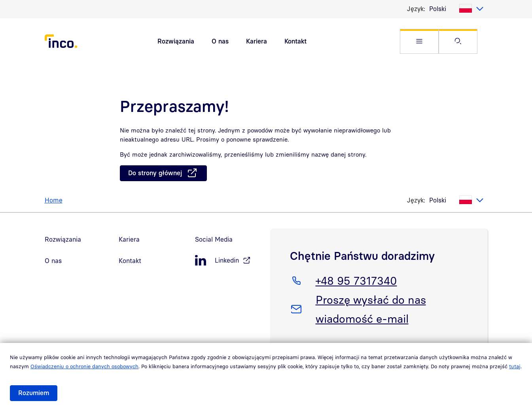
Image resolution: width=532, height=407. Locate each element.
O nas (220, 41)
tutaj (515, 366)
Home (54, 200)
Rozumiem (34, 393)
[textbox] (456, 9)
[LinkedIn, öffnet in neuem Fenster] (229, 260)
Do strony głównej (155, 173)
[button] (419, 41)
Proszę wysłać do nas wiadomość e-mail (371, 308)
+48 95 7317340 (356, 279)
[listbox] (456, 9)
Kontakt (295, 41)
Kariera (257, 41)
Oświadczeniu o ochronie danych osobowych (84, 366)
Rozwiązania (176, 41)
